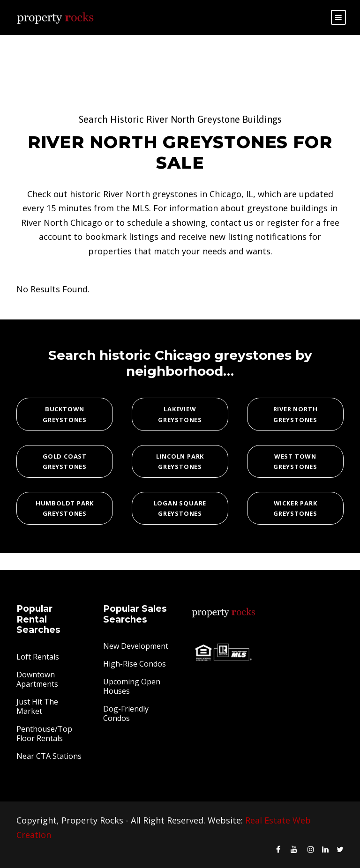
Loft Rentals (38, 657)
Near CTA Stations (49, 756)
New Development (136, 646)
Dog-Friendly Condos (126, 713)
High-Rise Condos (135, 664)
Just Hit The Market (37, 706)
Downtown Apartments (37, 679)
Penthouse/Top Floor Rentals (44, 734)
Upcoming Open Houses (132, 686)
